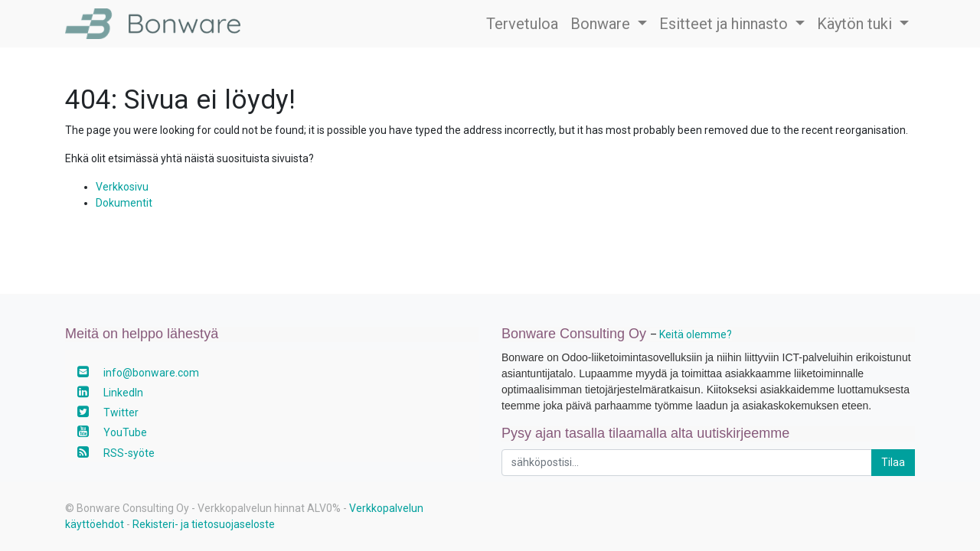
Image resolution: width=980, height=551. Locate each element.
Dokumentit (124, 203)
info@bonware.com (151, 373)
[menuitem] (522, 24)
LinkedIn (123, 393)
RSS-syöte (129, 453)
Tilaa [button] (893, 462)
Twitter (121, 412)
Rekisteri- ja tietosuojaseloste (204, 524)
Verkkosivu (122, 187)
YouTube (125, 432)
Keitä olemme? (696, 334)
